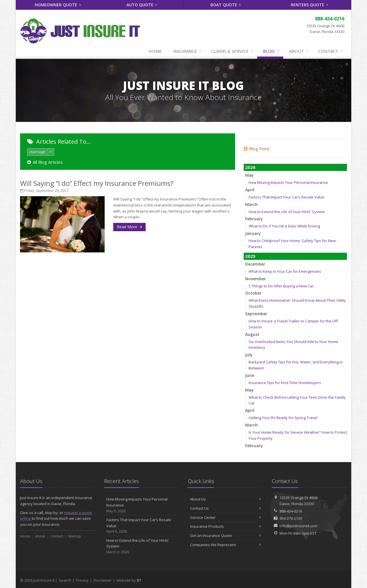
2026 (250, 167)
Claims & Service (233, 51)
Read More (129, 227)
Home (155, 51)
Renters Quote (309, 5)
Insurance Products (226, 526)
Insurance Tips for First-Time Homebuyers (285, 383)
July (249, 355)
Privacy (82, 580)
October (253, 293)
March (251, 204)
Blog (271, 51)
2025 (250, 256)
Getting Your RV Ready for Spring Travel (283, 418)
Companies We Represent (226, 545)
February (254, 219)
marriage (37, 152)
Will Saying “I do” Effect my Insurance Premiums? (97, 183)
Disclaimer (103, 580)
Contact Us (226, 508)
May (249, 175)
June (250, 375)
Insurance (188, 51)
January (253, 233)
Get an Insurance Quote (226, 536)
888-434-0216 (291, 511)
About (299, 51)
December (255, 264)
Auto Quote (142, 5)
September (256, 314)
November (255, 279)
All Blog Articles (45, 162)
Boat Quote (226, 5)
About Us (226, 499)
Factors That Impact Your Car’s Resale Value (286, 197)
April (250, 190)
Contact (331, 51)
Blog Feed (256, 149)
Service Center (226, 517)
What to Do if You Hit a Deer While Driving (284, 226)
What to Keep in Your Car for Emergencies (285, 271)
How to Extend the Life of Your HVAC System (287, 212)
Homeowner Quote (58, 5)
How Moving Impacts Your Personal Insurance (288, 182)
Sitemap (75, 536)
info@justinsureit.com (298, 526)
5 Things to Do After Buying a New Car (281, 286)
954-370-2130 (291, 518)
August (252, 334)
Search (65, 580)
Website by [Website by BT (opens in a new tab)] (129, 580)
